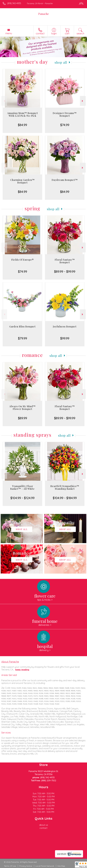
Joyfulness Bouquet (65, 326)
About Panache (10, 662)
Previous (4, 101)
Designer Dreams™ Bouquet (65, 114)
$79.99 (23, 338)
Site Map (61, 866)
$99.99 (65, 338)
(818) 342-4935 (14, 3)
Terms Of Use (10, 866)
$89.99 (23, 418)
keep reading (22, 670)
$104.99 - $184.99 (65, 498)
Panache (44, 14)
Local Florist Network (45, 866)
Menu (9, 33)
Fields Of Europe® (23, 260)
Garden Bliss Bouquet (22, 326)
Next (83, 101)
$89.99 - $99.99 (65, 271)
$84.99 (22, 125)
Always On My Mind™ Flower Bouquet (22, 408)
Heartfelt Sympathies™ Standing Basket (65, 487)
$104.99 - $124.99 (22, 498)
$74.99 (65, 125)
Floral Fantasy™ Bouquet (65, 261)
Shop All (61, 62)
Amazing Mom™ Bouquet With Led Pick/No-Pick (23, 114)
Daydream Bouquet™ (65, 180)
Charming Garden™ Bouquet (22, 181)
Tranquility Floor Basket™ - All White (22, 487)
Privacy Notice (26, 866)
